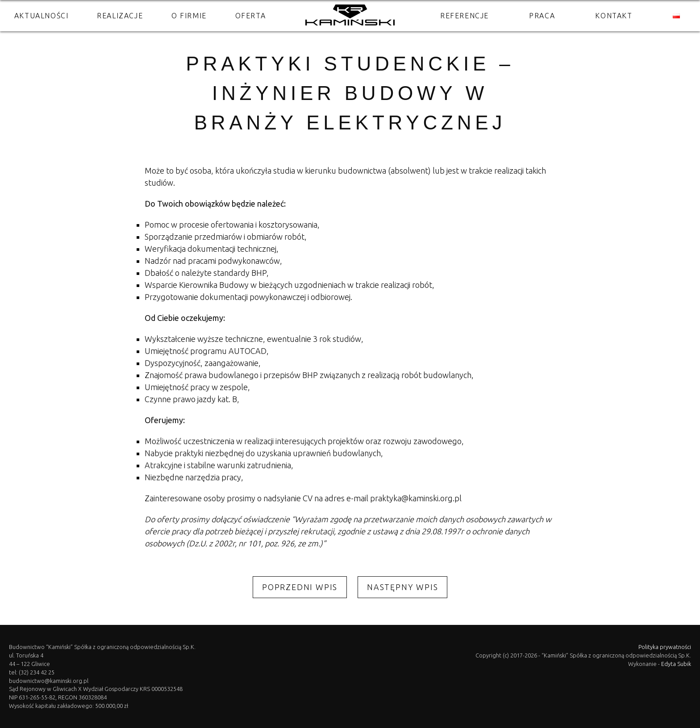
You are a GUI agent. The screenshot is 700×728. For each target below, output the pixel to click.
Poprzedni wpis (300, 587)
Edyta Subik (676, 664)
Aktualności (42, 16)
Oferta (251, 16)
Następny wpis (402, 587)
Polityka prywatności (665, 647)
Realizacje (120, 16)
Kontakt (614, 16)
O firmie (189, 16)
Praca (542, 16)
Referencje (465, 16)
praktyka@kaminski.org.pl (416, 498)
